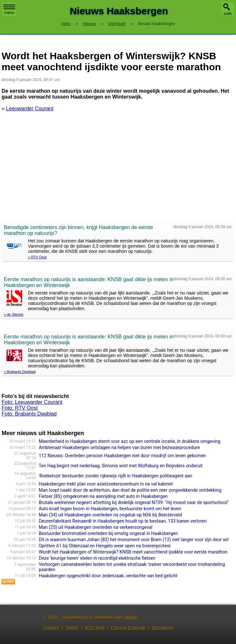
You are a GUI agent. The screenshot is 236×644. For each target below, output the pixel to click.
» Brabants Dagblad (20, 372)
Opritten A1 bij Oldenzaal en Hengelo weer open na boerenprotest (105, 546)
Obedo (130, 617)
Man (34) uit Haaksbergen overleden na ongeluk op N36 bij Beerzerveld (110, 515)
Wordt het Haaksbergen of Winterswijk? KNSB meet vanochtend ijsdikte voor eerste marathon (133, 552)
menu (9, 10)
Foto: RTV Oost (20, 408)
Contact (51, 628)
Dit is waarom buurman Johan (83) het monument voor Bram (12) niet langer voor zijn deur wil (134, 540)
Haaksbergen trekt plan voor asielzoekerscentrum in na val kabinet (106, 484)
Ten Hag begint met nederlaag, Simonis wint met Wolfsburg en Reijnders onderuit (121, 466)
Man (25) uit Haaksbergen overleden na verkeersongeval (96, 527)
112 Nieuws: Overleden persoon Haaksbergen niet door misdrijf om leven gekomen (122, 456)
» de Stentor (14, 314)
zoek (228, 14)
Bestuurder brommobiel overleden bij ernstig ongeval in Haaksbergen (108, 533)
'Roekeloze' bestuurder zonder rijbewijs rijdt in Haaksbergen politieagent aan (115, 476)
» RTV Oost (37, 257)
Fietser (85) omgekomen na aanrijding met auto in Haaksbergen (103, 496)
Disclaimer (163, 628)
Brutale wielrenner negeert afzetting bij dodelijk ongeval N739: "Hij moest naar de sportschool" (134, 502)
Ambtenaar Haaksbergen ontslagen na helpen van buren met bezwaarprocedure (119, 447)
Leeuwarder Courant (30, 109)
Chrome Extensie (128, 628)
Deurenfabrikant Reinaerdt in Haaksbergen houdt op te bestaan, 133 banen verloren (123, 521)
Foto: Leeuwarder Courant (32, 402)
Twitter (72, 628)
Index (66, 24)
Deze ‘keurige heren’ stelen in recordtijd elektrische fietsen (97, 558)
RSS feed (95, 628)
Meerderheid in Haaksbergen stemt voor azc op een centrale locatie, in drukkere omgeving (130, 441)
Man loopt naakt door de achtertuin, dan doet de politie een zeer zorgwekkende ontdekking (130, 490)
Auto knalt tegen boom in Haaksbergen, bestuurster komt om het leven (110, 509)
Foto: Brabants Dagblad (29, 414)
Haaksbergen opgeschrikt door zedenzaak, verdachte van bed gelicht (108, 576)
